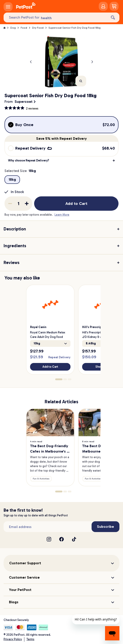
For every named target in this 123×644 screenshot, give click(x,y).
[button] (61, 161)
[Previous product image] (31, 62)
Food (24, 28)
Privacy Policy (13, 639)
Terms (30, 639)
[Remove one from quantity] (10, 204)
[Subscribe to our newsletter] (48, 527)
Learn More (62, 215)
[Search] (113, 17)
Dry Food (38, 28)
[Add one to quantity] (27, 204)
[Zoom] (81, 81)
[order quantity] (18, 204)
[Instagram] (49, 539)
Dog (13, 28)
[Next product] (92, 62)
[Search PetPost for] (55, 18)
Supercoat (24, 102)
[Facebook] (61, 539)
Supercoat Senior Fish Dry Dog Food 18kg (75, 28)
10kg (50, 343)
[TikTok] (74, 539)
